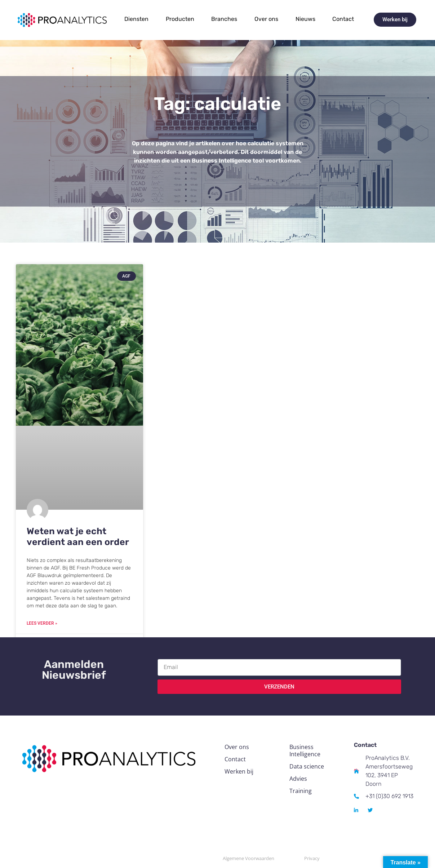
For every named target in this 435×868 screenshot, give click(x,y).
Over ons (266, 19)
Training (301, 791)
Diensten (136, 19)
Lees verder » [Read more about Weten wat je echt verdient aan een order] (42, 623)
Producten (180, 19)
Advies (298, 779)
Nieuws (305, 19)
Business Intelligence (305, 750)
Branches (224, 19)
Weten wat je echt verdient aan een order (78, 537)
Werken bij (239, 771)
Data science (307, 766)
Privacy (312, 858)
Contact (343, 19)
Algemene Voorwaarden (248, 858)
